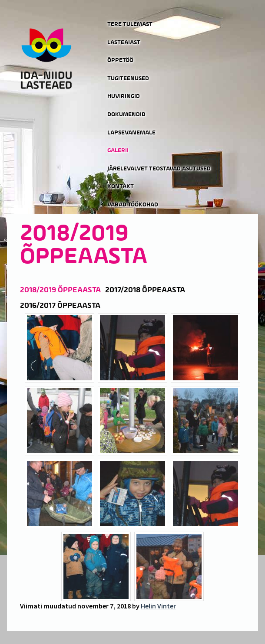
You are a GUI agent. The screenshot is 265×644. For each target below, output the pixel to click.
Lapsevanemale (131, 133)
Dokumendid (126, 114)
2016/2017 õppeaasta (60, 306)
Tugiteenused (128, 78)
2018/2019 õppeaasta (60, 290)
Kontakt (121, 186)
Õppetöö (120, 60)
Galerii (118, 150)
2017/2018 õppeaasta (145, 290)
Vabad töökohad (133, 205)
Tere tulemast (130, 24)
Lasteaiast (124, 42)
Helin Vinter (158, 606)
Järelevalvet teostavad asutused (159, 169)
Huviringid (124, 96)
